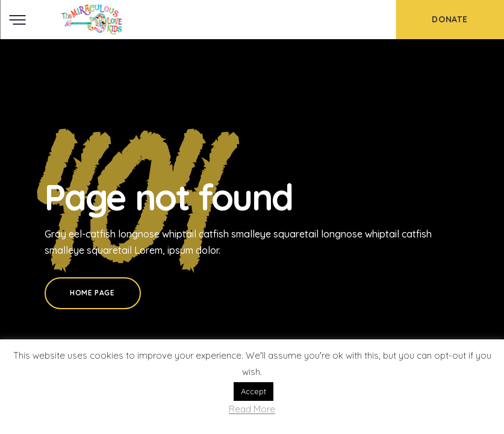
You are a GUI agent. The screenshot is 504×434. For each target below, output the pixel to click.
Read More (252, 410)
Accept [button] (254, 391)
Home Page (92, 293)
